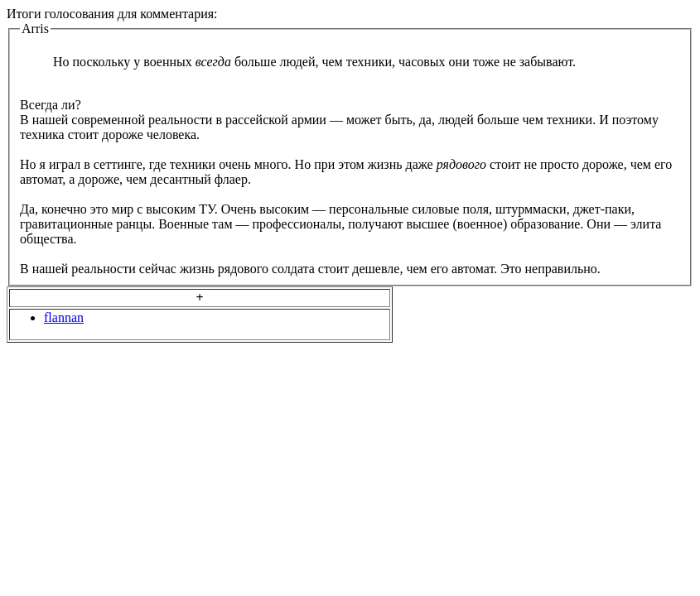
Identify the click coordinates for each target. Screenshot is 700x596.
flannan (64, 317)
